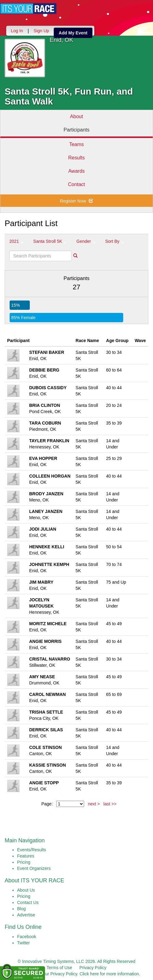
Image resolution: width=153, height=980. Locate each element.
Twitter (23, 943)
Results (76, 158)
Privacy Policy (93, 968)
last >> (110, 804)
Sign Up (41, 31)
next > (94, 804)
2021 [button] (16, 241)
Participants (77, 130)
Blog (21, 909)
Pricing (24, 862)
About (77, 116)
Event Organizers (34, 868)
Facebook (27, 937)
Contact (76, 184)
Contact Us (28, 902)
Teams (76, 144)
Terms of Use (59, 968)
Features (26, 856)
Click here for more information (109, 974)
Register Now (76, 201)
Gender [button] (86, 241)
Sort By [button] (115, 241)
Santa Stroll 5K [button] (50, 241)
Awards (76, 171)
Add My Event (73, 33)
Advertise (26, 915)
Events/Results (31, 850)
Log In (17, 31)
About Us (26, 890)
